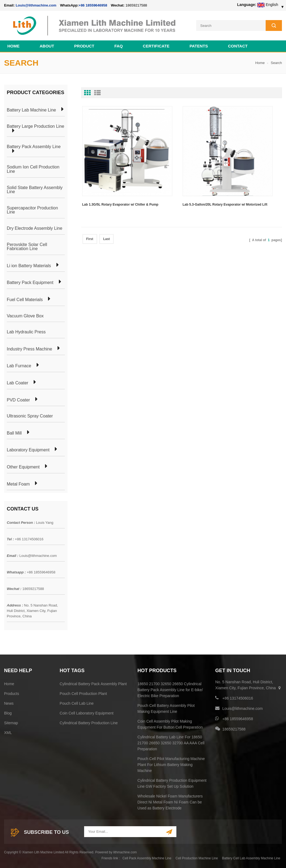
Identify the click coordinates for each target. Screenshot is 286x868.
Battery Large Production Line (36, 125)
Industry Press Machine (29, 348)
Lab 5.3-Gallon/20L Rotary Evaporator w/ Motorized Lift (181, 176)
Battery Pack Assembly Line (34, 145)
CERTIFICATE (156, 45)
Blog (8, 712)
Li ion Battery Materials (29, 264)
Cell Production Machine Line (197, 857)
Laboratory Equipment (28, 449)
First (90, 207)
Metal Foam (18, 483)
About (47, 45)
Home (13, 45)
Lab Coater (18, 382)
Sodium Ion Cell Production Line (33, 168)
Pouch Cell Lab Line (77, 702)
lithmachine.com (125, 851)
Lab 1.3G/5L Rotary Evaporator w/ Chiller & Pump (108, 176)
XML (8, 731)
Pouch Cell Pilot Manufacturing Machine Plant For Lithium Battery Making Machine (171, 763)
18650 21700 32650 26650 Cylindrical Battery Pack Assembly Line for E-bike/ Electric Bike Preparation (170, 688)
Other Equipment (23, 466)
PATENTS (199, 45)
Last (107, 207)
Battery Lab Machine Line (31, 109)
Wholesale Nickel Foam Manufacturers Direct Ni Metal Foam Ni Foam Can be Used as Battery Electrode (170, 801)
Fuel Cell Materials (25, 298)
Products (12, 692)
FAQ (119, 45)
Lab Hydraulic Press (26, 331)
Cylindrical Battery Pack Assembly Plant (93, 682)
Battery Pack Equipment (30, 282)
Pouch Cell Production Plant (83, 692)
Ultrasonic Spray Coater (30, 415)
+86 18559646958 (93, 5)
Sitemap (11, 722)
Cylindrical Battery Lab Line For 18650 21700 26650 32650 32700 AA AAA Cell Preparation (171, 742)
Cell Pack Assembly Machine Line (147, 857)
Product (84, 45)
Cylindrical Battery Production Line (89, 722)
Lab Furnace (19, 365)
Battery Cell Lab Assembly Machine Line (251, 857)
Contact (238, 45)
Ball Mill (14, 432)
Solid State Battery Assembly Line (35, 188)
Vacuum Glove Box (25, 315)
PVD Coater (18, 399)
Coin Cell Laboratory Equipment (87, 712)
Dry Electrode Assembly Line (35, 227)
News (9, 702)
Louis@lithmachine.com (38, 554)
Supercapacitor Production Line (32, 209)
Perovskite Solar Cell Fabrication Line (27, 245)
